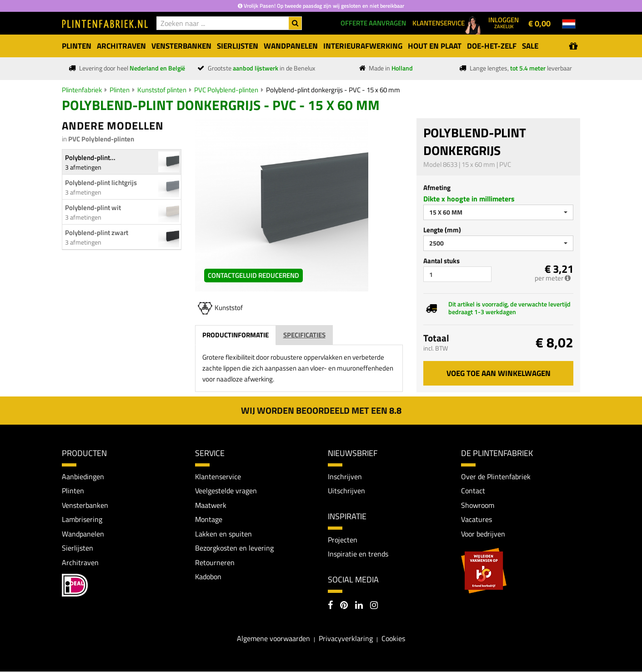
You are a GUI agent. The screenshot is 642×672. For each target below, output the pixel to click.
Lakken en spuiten (223, 534)
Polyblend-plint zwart (97, 233)
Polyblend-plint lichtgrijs (101, 183)
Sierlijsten (78, 548)
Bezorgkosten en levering (234, 548)
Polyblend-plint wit (93, 208)
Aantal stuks (441, 261)
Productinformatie (236, 335)
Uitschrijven (346, 491)
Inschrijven (345, 476)
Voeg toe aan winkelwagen (499, 373)
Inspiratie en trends (358, 554)
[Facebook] (330, 607)
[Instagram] (374, 607)
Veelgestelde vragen (226, 491)
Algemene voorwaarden (273, 638)
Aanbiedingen (83, 476)
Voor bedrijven (483, 534)
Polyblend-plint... (90, 158)
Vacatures (476, 520)
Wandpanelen (83, 534)
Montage (209, 520)
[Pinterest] (344, 607)
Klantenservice (218, 476)
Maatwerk (211, 505)
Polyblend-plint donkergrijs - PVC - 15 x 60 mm (333, 90)
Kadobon (208, 577)
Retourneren (215, 562)
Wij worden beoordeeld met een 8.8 (321, 410)
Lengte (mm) (442, 230)
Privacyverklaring (346, 638)
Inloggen (504, 22)
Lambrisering (82, 520)
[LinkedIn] (359, 607)
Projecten (343, 540)
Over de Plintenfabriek (496, 476)
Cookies (393, 638)
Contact (473, 491)
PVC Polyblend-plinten (226, 90)
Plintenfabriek (82, 90)
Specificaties (304, 335)
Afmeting (437, 188)
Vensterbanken (85, 505)
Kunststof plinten (162, 90)
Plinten (120, 90)
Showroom (478, 505)
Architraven (80, 562)
